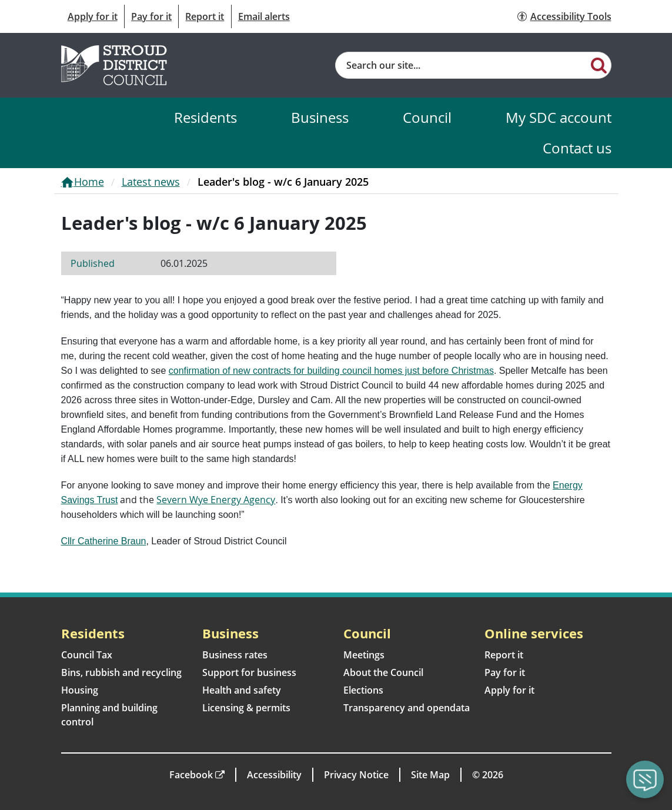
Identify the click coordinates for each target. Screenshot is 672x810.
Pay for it (151, 16)
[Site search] (462, 65)
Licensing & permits (246, 708)
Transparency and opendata (407, 708)
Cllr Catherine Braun (104, 541)
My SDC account (559, 117)
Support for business (249, 672)
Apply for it (93, 16)
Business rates (235, 655)
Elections (363, 690)
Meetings (364, 655)
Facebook (191, 775)
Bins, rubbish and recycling (121, 672)
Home (89, 182)
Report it (205, 16)
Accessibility (274, 775)
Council (427, 117)
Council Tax (87, 655)
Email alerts (264, 16)
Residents (205, 117)
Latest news (151, 182)
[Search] (599, 65)
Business (320, 117)
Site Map (430, 775)
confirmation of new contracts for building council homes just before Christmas (331, 371)
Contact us (577, 148)
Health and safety (242, 690)
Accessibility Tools (571, 16)
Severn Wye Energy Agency (216, 500)
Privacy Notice (356, 775)
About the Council (383, 672)
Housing (80, 690)
